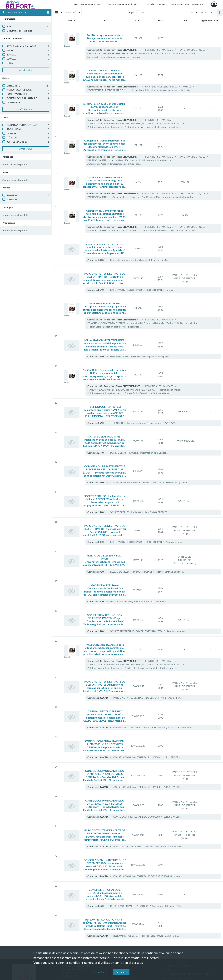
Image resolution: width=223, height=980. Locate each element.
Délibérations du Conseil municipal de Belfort (174, 4)
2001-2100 (12, 199)
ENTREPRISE (13, 86)
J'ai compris (121, 972)
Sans (9, 26)
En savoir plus (100, 972)
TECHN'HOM (14, 129)
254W (10, 50)
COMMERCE (13, 102)
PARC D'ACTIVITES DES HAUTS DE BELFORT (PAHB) (34, 125)
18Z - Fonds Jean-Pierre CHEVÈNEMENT (28, 46)
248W (10, 63)
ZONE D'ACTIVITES (17, 94)
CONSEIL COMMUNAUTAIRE (22, 98)
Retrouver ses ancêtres (123, 4)
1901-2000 (12, 195)
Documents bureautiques (19, 31)
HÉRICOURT (13, 138)
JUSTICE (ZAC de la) (17, 142)
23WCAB (12, 59)
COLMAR (12, 133)
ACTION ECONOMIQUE (19, 90)
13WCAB (12, 55)
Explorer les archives (87, 4)
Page (131, 12)
